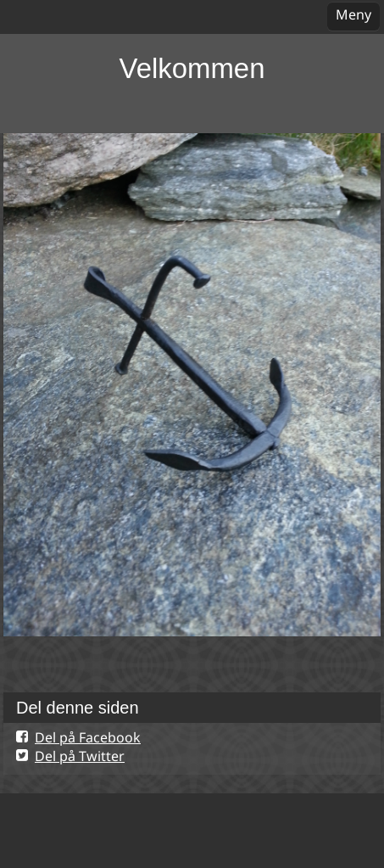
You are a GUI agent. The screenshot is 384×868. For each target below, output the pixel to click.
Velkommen (192, 68)
